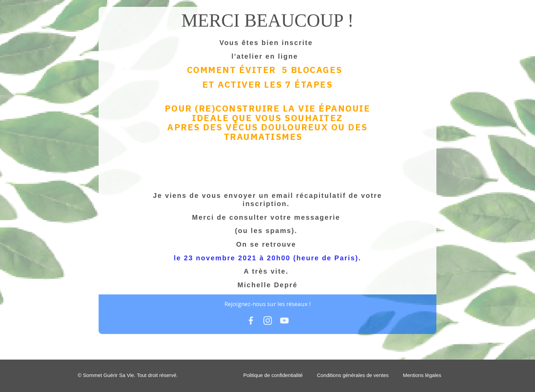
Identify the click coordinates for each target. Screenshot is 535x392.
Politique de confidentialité (273, 375)
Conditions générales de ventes (353, 375)
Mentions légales (422, 375)
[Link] (251, 321)
